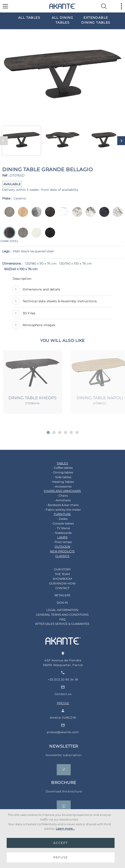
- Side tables (56, 477)
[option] (29, 17)
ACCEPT (61, 843)
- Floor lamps (56, 542)
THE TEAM (56, 574)
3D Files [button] (24, 313)
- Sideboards (56, 533)
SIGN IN (56, 603)
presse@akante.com (71, 732)
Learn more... (65, 829)
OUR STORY (56, 569)
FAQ (56, 619)
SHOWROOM (56, 579)
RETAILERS (56, 595)
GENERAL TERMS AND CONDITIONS (56, 615)
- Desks (56, 519)
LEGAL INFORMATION (56, 610)
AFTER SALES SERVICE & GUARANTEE (56, 624)
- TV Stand (56, 528)
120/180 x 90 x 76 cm (41, 263)
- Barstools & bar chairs (56, 505)
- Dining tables (56, 472)
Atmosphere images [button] (34, 325)
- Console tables (56, 523)
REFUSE (61, 857)
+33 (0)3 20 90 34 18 (71, 679)
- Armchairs (56, 500)
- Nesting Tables (56, 482)
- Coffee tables (56, 468)
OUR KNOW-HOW (56, 583)
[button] (48, 432)
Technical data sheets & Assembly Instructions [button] (55, 301)
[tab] (63, 280)
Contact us (71, 694)
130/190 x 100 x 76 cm (76, 263)
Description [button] (22, 279)
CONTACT (56, 588)
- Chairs (56, 496)
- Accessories (56, 486)
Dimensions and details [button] (37, 289)
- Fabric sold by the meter (56, 510)
